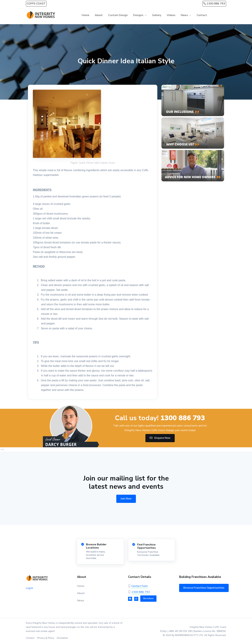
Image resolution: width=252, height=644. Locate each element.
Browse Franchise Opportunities (204, 588)
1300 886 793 (214, 4)
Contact (202, 15)
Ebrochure (148, 598)
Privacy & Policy (46, 638)
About (99, 15)
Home (85, 15)
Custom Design (118, 15)
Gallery (157, 15)
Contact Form (140, 586)
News (184, 15)
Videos (171, 15)
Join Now (126, 499)
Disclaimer (62, 638)
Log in (29, 588)
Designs (138, 15)
